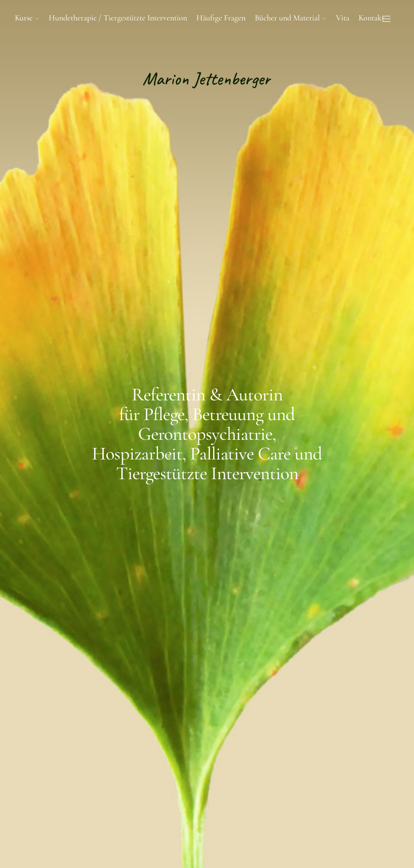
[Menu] (386, 19)
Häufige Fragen (221, 18)
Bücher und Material (287, 18)
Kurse (24, 18)
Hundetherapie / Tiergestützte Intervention (118, 18)
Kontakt (371, 18)
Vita (343, 18)
